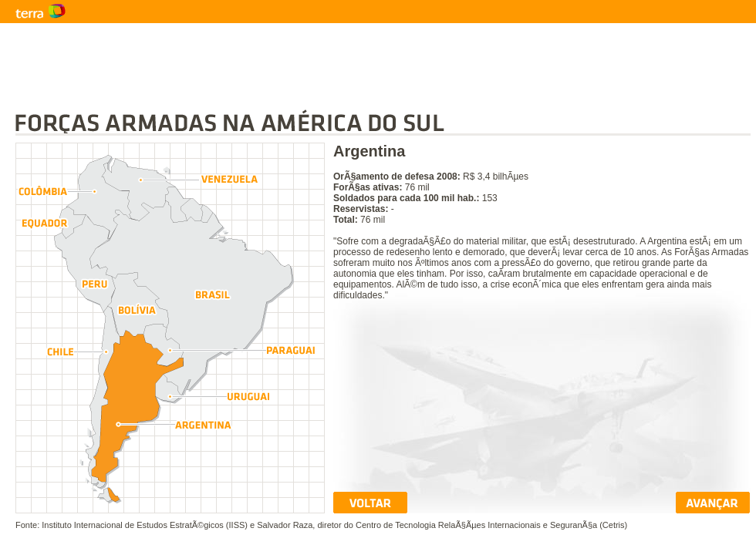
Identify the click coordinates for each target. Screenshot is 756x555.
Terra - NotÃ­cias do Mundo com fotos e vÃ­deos (77, 12)
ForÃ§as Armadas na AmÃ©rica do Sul (383, 123)
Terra (231, 12)
